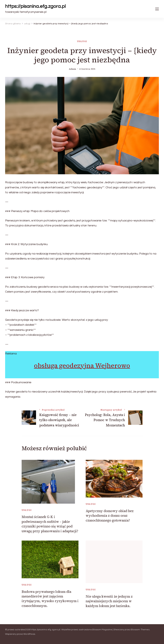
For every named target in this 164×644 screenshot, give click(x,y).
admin (72, 69)
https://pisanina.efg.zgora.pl (35, 6)
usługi (82, 41)
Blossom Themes (140, 630)
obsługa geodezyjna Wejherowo (82, 365)
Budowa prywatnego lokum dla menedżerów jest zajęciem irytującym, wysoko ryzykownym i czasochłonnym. (50, 599)
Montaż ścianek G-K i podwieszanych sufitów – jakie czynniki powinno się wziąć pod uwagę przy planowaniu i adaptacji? (50, 524)
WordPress (29, 634)
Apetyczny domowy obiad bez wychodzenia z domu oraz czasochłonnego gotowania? (110, 516)
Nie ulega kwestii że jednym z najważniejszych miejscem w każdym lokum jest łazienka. (109, 601)
